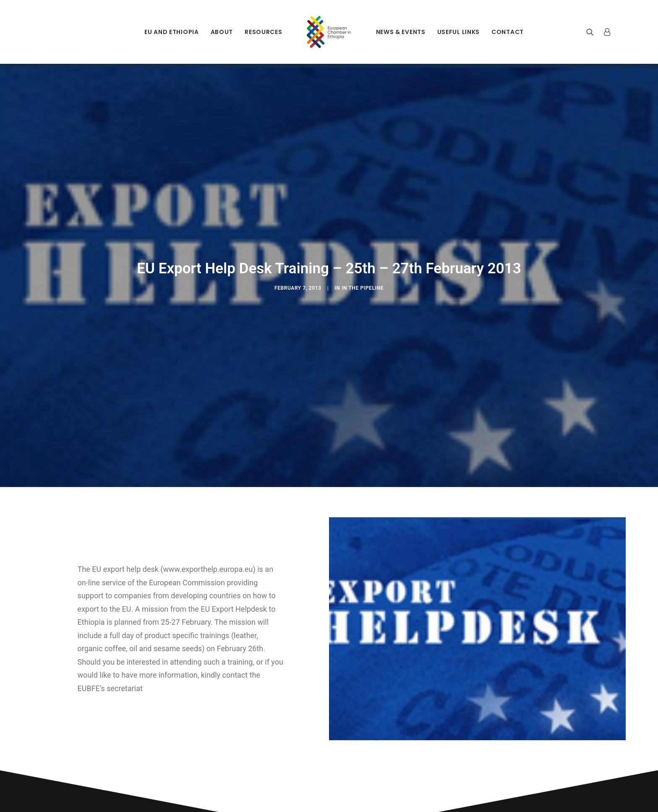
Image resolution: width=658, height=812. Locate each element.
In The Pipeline (363, 284)
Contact (508, 32)
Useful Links (458, 32)
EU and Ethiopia (172, 32)
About (222, 32)
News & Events (401, 32)
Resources (263, 32)
